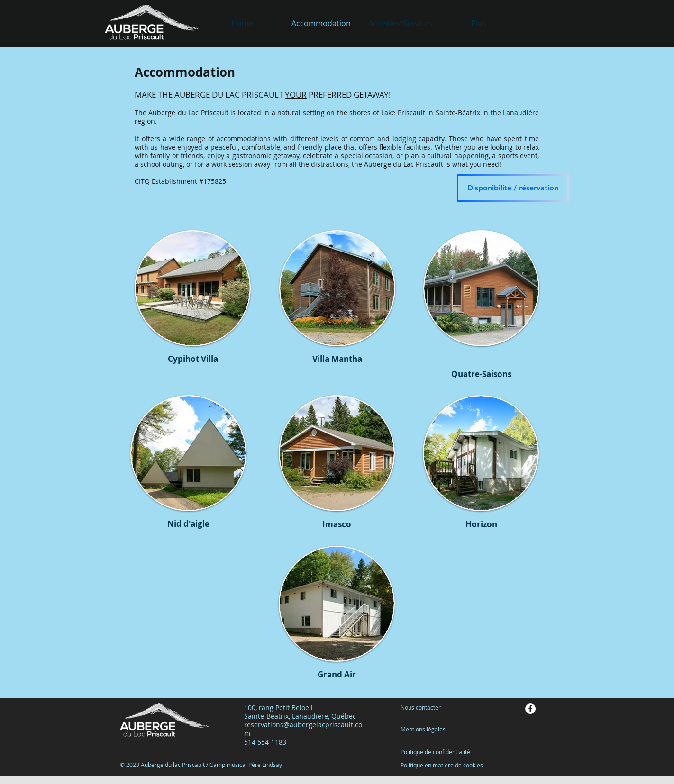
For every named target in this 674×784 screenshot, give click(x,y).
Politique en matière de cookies (442, 765)
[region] (193, 297)
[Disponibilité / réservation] (513, 188)
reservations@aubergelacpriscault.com (303, 729)
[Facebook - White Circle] (530, 709)
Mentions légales (423, 729)
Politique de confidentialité (435, 752)
